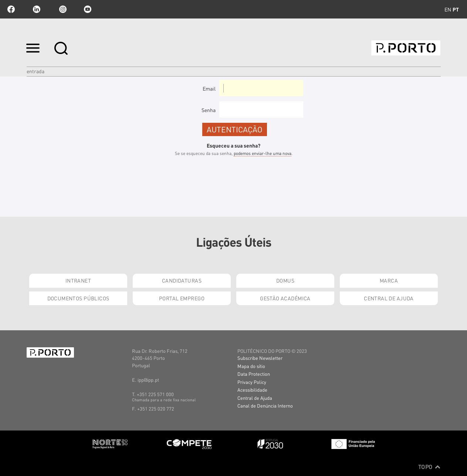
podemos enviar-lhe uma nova (263, 153)
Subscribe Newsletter (260, 358)
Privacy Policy (252, 382)
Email (209, 88)
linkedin (37, 9)
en (448, 9)
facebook (11, 9)
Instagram (62, 9)
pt (456, 9)
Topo (429, 467)
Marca (389, 280)
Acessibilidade (252, 390)
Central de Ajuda (389, 298)
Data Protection (254, 374)
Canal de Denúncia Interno (265, 406)
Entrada (35, 71)
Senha (209, 110)
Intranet (78, 280)
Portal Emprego (182, 298)
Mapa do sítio (251, 366)
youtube (88, 9)
